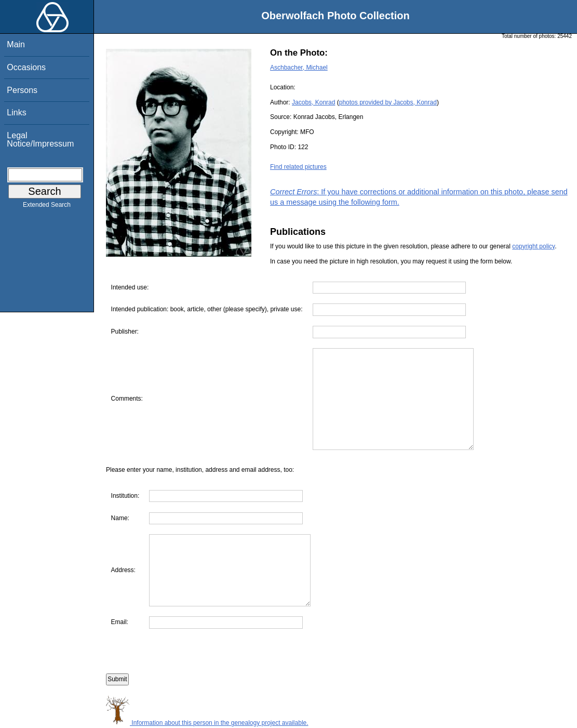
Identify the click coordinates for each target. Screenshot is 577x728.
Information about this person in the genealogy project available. (207, 723)
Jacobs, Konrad (313, 102)
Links (16, 112)
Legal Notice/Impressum (40, 140)
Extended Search (47, 207)
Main (16, 44)
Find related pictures (298, 167)
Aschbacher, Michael (299, 68)
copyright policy (533, 246)
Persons (22, 90)
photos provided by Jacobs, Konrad (388, 102)
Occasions (26, 67)
